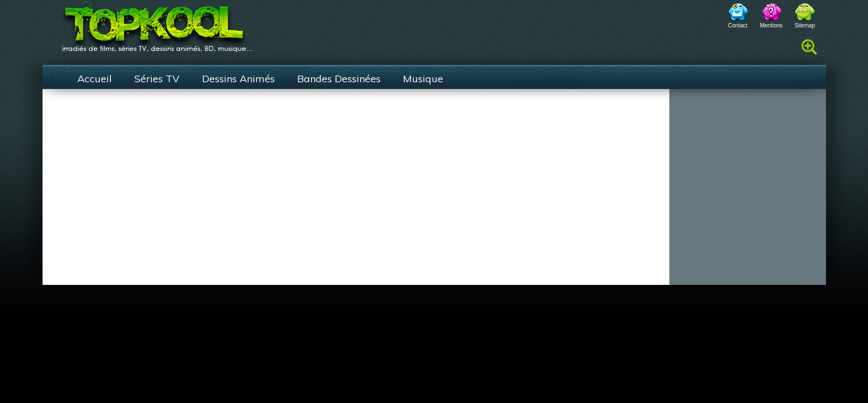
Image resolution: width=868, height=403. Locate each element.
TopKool (157, 23)
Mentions (771, 25)
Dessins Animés (238, 79)
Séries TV (157, 79)
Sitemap (805, 25)
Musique (423, 79)
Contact (738, 25)
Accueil (95, 79)
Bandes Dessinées (339, 79)
